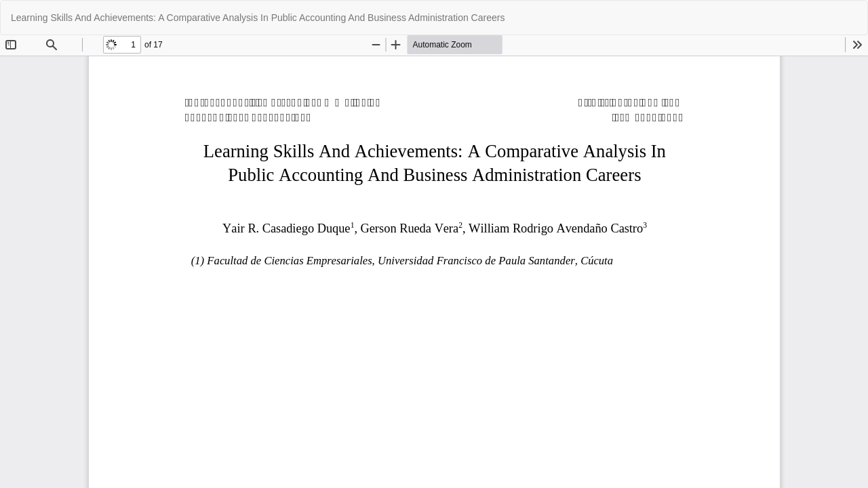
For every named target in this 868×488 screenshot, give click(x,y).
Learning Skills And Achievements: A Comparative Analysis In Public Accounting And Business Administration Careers (258, 18)
